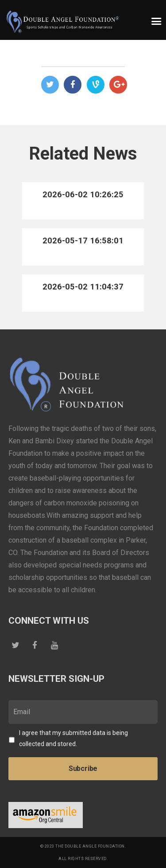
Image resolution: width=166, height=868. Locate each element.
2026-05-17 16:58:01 (83, 240)
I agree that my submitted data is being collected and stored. (73, 738)
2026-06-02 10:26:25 (83, 194)
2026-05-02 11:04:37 (83, 287)
